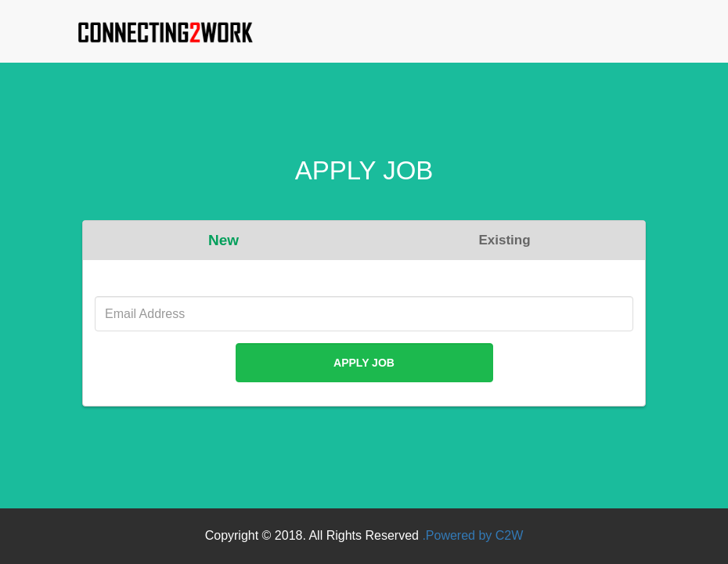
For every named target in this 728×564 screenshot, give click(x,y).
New (223, 240)
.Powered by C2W (472, 535)
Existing (504, 240)
